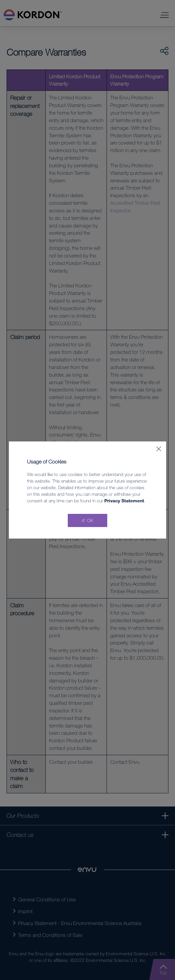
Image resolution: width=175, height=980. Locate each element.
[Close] (159, 449)
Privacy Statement (124, 501)
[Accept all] (87, 520)
